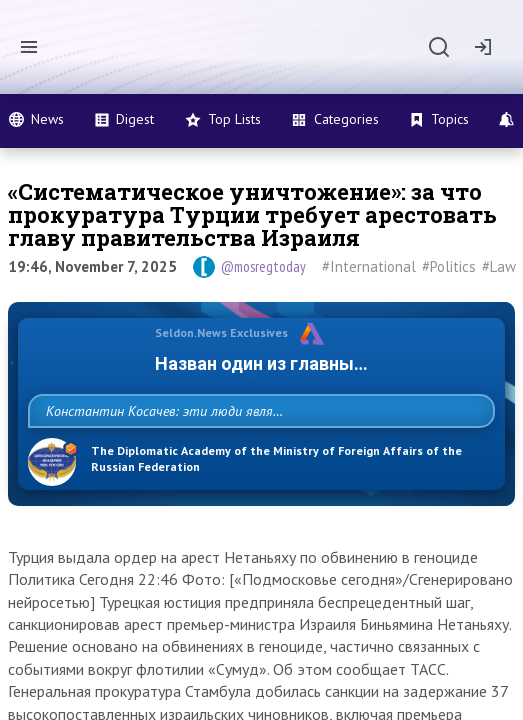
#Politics (449, 266)
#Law (499, 266)
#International (369, 266)
